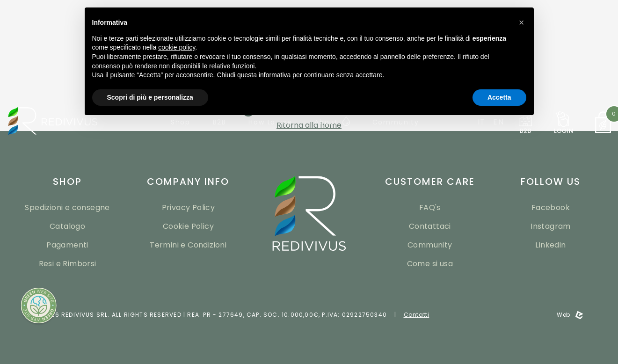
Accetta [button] (499, 97)
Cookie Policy (188, 226)
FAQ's (430, 207)
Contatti (417, 315)
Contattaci (430, 226)
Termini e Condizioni (188, 245)
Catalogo (67, 226)
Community (430, 245)
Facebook (551, 207)
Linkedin (550, 245)
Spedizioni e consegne (67, 207)
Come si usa (430, 264)
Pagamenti (67, 245)
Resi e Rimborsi (68, 264)
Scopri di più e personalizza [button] (150, 97)
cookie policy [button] (177, 47)
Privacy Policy (189, 207)
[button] (522, 22)
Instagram (551, 226)
